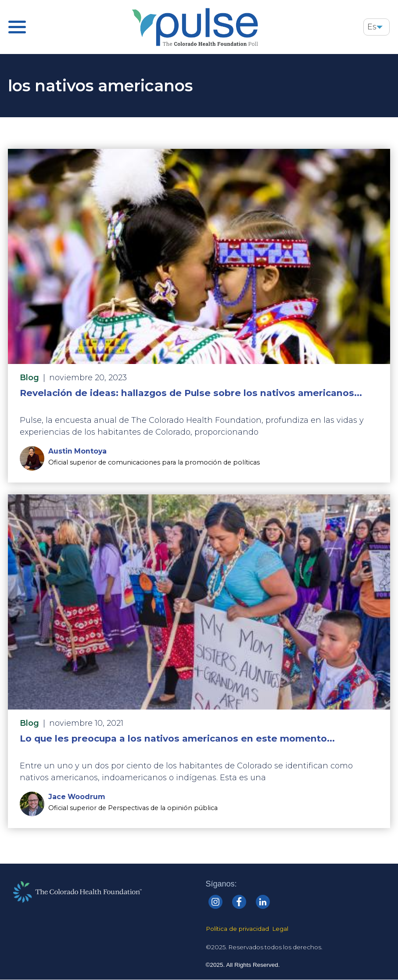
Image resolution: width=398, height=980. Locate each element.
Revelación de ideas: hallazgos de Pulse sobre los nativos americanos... (191, 393)
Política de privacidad (237, 929)
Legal (280, 929)
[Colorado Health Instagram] (215, 902)
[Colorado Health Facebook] (239, 902)
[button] (380, 27)
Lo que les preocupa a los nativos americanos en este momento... (177, 738)
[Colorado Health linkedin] (263, 902)
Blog (29, 378)
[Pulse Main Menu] (17, 27)
